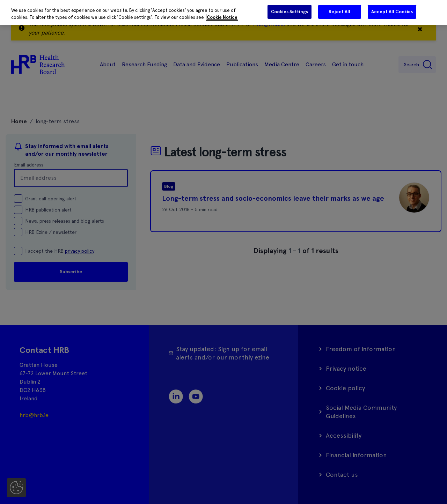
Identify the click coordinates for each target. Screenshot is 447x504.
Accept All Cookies (392, 12)
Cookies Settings (290, 12)
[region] (223, 12)
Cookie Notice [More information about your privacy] (222, 17)
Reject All (339, 12)
